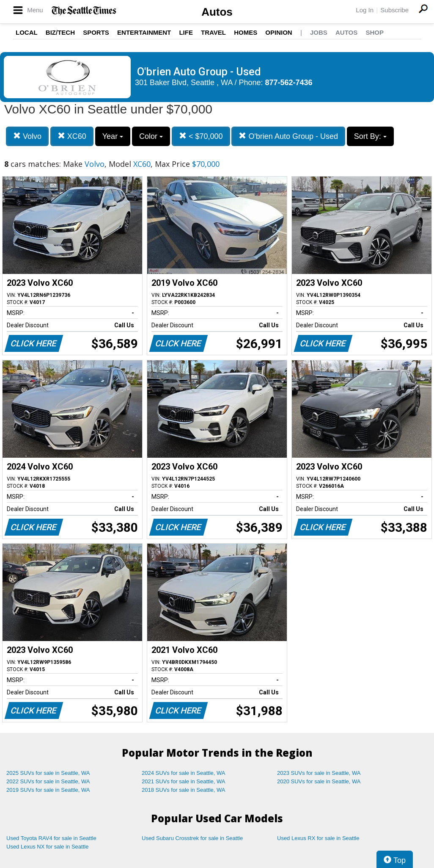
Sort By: (370, 136)
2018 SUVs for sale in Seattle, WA (184, 790)
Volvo (27, 136)
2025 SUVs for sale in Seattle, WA (48, 773)
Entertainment (144, 32)
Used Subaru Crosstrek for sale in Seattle (192, 838)
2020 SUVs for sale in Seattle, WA (319, 781)
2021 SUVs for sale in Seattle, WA (184, 781)
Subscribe (394, 10)
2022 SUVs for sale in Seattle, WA (48, 781)
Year (113, 136)
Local (27, 32)
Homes (246, 32)
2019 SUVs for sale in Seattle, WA (48, 790)
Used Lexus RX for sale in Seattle (318, 838)
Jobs (319, 32)
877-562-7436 (289, 83)
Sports (96, 32)
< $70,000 (201, 136)
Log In (365, 10)
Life (186, 32)
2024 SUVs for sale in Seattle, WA (184, 773)
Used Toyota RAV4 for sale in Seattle (51, 838)
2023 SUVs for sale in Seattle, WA (319, 773)
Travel (213, 32)
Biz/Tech (60, 32)
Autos (217, 12)
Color (151, 136)
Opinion (279, 32)
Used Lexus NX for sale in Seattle (47, 847)
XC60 (72, 136)
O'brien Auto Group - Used (288, 136)
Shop (375, 32)
